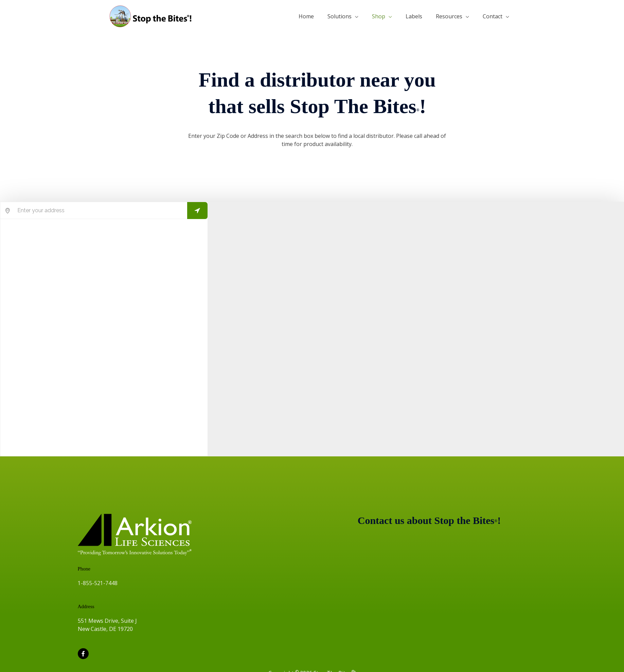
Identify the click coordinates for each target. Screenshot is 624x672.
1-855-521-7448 (98, 583)
